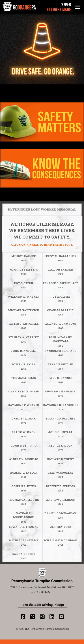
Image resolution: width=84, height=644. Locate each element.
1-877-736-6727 (41, 592)
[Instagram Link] (42, 617)
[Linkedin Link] (52, 617)
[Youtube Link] (61, 617)
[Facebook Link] (23, 617)
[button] (78, 7)
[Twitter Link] (33, 617)
